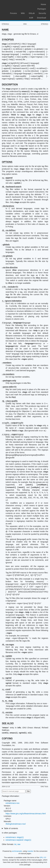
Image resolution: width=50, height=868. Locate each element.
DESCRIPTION (10, 85)
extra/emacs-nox (12, 803)
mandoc (30, 851)
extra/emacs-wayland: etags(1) (18, 840)
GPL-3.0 (43, 857)
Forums (13, 13)
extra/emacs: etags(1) (15, 837)
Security (42, 13)
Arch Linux (15, 4)
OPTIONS (7, 162)
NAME (5, 30)
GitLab (32, 13)
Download (42, 18)
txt (15, 844)
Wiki (23, 13)
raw (19, 844)
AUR (31, 18)
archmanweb (17, 851)
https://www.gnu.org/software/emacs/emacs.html (26, 814)
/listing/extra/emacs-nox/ (16, 824)
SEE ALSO (8, 723)
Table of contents (11, 828)
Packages (42, 9)
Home (43, 4)
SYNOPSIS (8, 40)
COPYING (7, 738)
